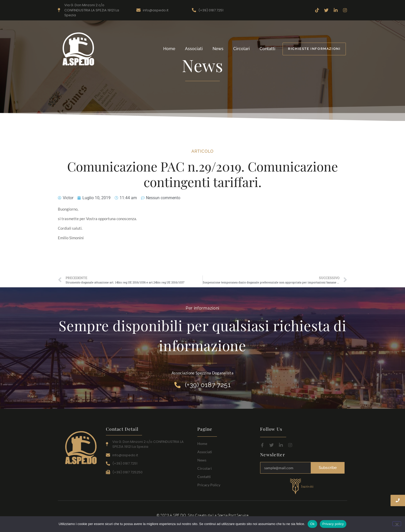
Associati (194, 49)
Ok (312, 524)
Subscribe (328, 468)
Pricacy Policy (209, 485)
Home (169, 49)
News (218, 49)
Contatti (267, 49)
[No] (397, 524)
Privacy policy (333, 524)
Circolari (242, 49)
